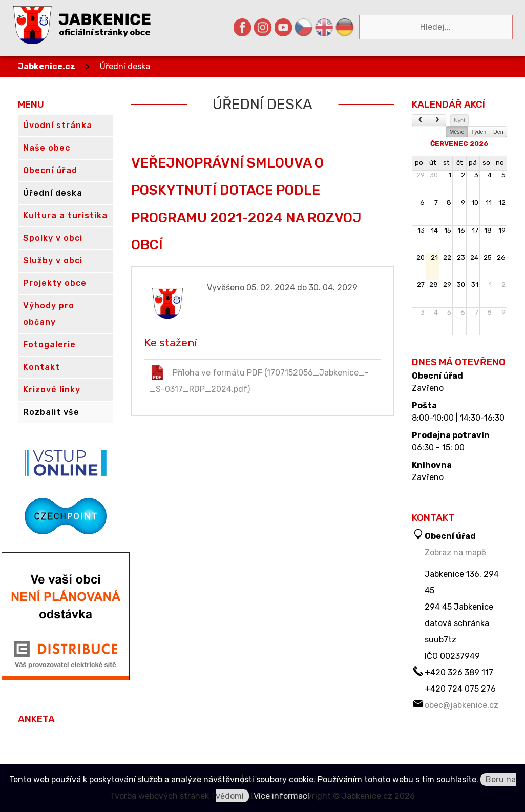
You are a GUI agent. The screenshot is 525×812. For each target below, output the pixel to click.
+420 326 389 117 (459, 672)
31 (475, 285)
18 (488, 230)
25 (488, 257)
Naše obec (47, 148)
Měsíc (456, 132)
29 (421, 175)
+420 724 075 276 (460, 689)
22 (447, 257)
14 (434, 230)
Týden (479, 132)
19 (502, 230)
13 (421, 230)
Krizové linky (52, 390)
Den (498, 132)
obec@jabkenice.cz (461, 705)
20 (421, 257)
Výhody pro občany (49, 314)
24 (474, 257)
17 (475, 230)
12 (502, 203)
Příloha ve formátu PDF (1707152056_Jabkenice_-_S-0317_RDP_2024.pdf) (259, 379)
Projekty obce (55, 283)
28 (434, 285)
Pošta (424, 406)
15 (448, 230)
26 (501, 257)
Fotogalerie (49, 345)
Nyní (459, 120)
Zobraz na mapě (455, 553)
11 (489, 203)
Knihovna (432, 465)
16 (461, 230)
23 (461, 257)
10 (475, 203)
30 (434, 175)
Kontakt (41, 367)
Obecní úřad (437, 376)
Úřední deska (125, 66)
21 (434, 257)
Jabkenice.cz (47, 66)
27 (421, 285)
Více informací (281, 796)
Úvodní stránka (58, 125)
